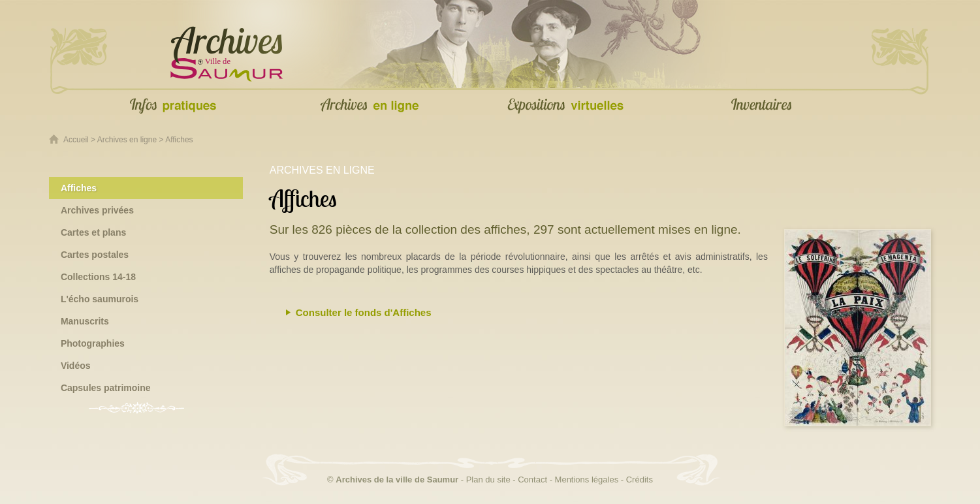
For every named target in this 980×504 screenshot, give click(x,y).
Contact (532, 480)
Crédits (640, 480)
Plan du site (488, 480)
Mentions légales (587, 480)
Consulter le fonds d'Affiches (364, 312)
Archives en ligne (127, 140)
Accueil (76, 140)
